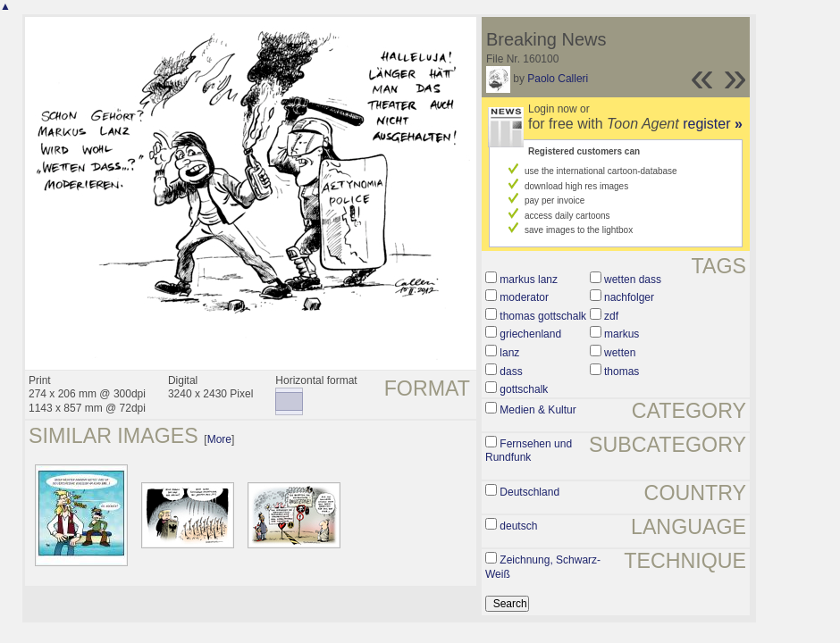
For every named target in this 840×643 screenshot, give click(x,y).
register (713, 124)
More (219, 439)
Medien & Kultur (538, 410)
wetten (620, 353)
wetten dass (633, 280)
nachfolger (629, 297)
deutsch (518, 526)
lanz (509, 353)
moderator (524, 297)
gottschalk (524, 389)
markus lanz (529, 280)
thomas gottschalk (543, 316)
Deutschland (529, 492)
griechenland (530, 334)
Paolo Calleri (558, 79)
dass (511, 372)
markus (622, 334)
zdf (611, 316)
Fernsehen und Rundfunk (529, 451)
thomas (622, 372)
